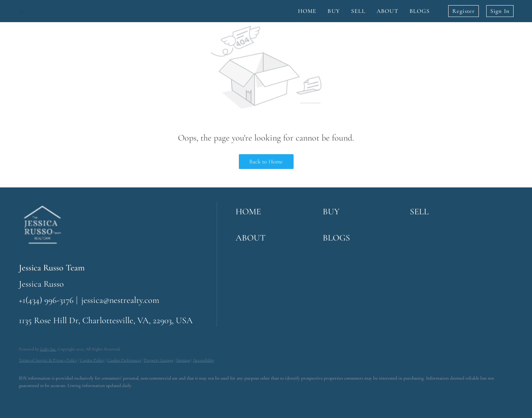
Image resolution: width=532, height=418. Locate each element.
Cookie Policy (92, 360)
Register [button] (464, 11)
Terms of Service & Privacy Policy (48, 360)
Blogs (420, 11)
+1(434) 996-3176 (46, 300)
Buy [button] (334, 11)
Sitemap (183, 360)
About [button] (387, 11)
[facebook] (28, 398)
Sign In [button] (500, 11)
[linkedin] (49, 398)
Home (307, 11)
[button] (277, 212)
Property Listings (159, 360)
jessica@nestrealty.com (120, 300)
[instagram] (71, 398)
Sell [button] (358, 11)
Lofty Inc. (48, 349)
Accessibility (204, 360)
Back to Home (266, 162)
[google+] (113, 398)
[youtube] (92, 398)
